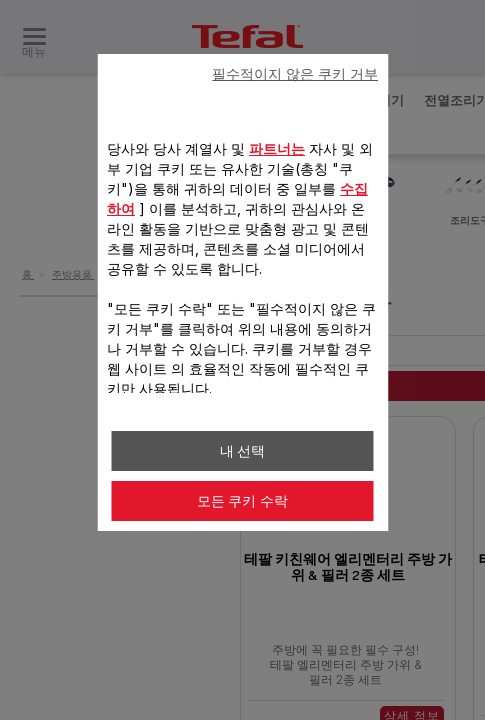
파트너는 (277, 148)
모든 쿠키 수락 (243, 501)
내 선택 (243, 451)
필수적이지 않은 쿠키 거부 (295, 74)
